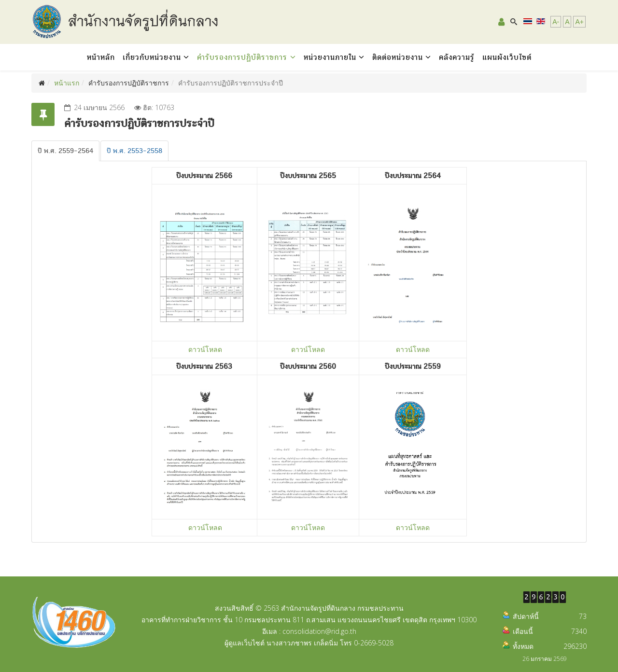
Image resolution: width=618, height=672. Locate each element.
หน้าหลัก (101, 57)
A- (556, 22)
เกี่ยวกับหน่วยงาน (152, 57)
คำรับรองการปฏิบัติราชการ (244, 57)
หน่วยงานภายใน (330, 57)
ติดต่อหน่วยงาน (398, 57)
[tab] (65, 151)
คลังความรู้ (457, 57)
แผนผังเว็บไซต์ (507, 57)
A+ (579, 22)
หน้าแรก (67, 83)
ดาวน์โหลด (205, 349)
